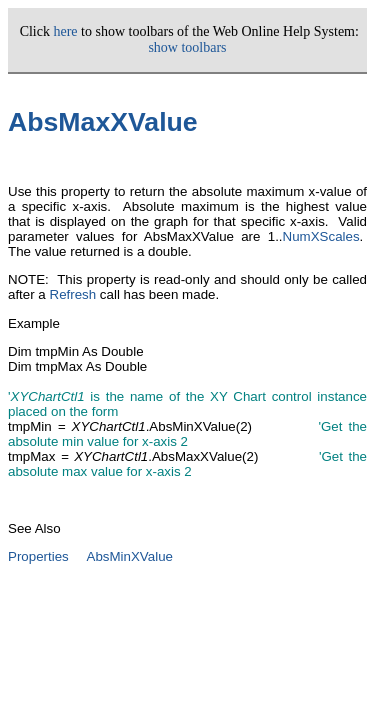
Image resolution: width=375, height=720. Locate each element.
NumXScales (321, 236)
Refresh (73, 294)
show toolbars (187, 47)
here (65, 31)
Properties (38, 556)
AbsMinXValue (130, 556)
